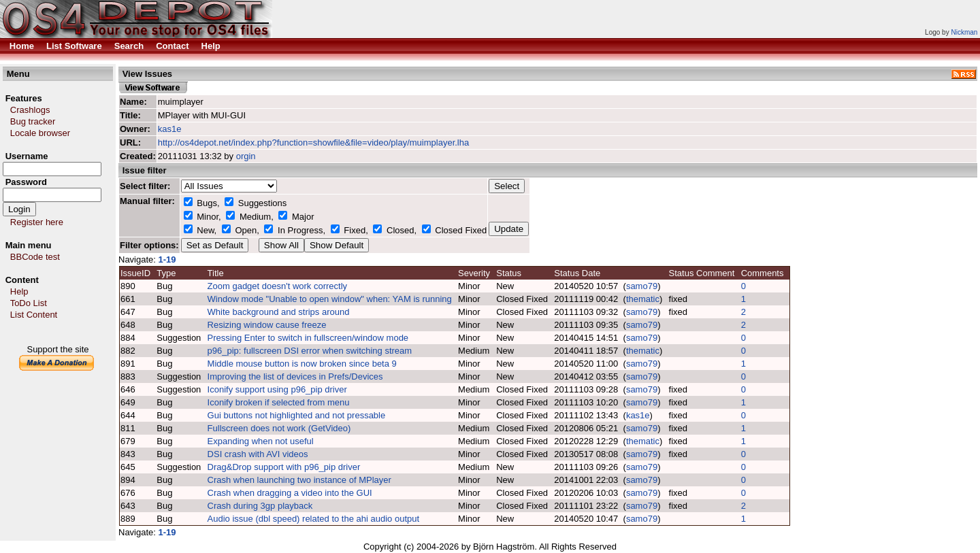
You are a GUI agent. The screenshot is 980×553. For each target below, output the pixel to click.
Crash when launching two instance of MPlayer (299, 480)
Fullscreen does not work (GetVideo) (279, 428)
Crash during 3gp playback (260, 506)
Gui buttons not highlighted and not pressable (297, 415)
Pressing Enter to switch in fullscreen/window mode (308, 338)
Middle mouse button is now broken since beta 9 (302, 364)
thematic (643, 299)
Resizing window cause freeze (267, 325)
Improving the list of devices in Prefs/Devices (295, 376)
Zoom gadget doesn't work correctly (278, 286)
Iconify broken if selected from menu (279, 402)
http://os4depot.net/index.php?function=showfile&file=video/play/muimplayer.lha (313, 143)
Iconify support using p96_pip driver (277, 389)
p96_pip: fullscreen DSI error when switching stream (310, 351)
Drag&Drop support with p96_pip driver (284, 467)
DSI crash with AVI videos (258, 454)
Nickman (964, 32)
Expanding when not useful (261, 441)
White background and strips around (279, 312)
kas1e (170, 129)
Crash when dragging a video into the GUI (290, 493)
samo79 (642, 286)
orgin (246, 156)
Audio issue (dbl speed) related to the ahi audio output (314, 519)
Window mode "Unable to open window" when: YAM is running (330, 299)
